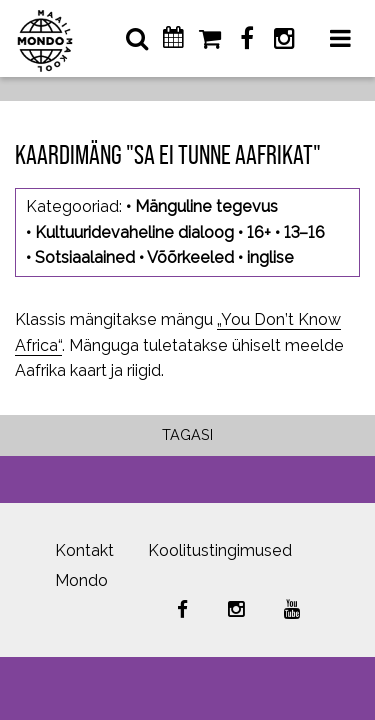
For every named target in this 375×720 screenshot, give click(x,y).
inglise (270, 257)
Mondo (81, 580)
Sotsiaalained (85, 257)
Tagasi (187, 434)
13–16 (304, 232)
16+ (259, 232)
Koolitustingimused (220, 550)
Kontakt (84, 550)
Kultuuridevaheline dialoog (134, 232)
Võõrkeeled (190, 257)
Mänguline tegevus (206, 206)
